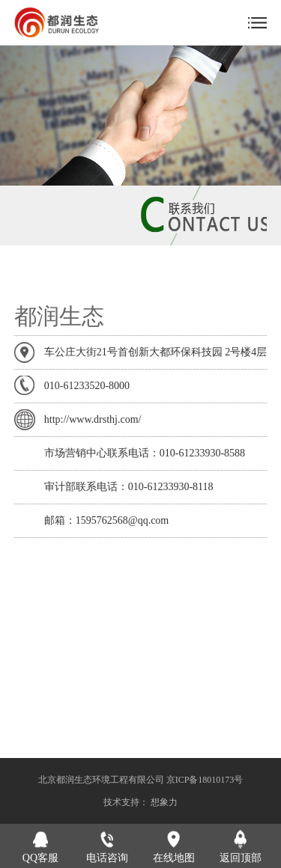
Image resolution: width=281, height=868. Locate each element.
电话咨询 (107, 858)
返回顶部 (241, 858)
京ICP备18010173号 (205, 780)
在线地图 (174, 858)
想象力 (164, 802)
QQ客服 (40, 858)
